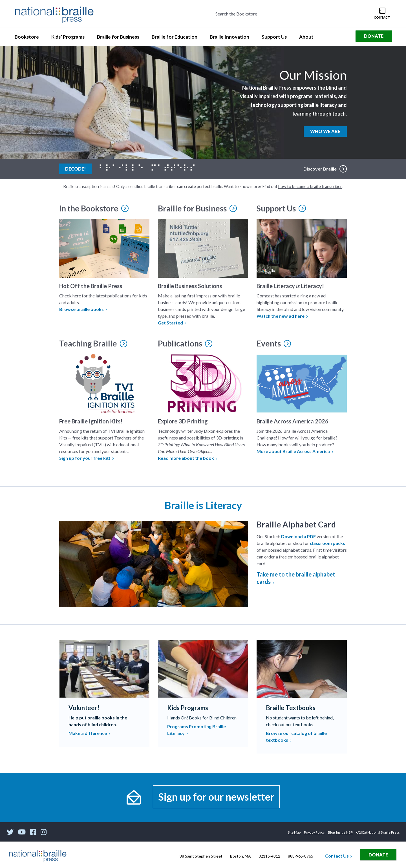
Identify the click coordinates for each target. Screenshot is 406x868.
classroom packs (327, 543)
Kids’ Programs (68, 38)
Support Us (274, 38)
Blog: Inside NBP (340, 832)
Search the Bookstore (236, 14)
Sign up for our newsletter (216, 797)
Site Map (294, 832)
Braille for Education (174, 38)
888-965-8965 (301, 856)
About (309, 38)
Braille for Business (118, 38)
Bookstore (29, 38)
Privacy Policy (314, 832)
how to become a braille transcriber (310, 186)
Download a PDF (298, 536)
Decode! (78, 168)
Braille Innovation (229, 38)
